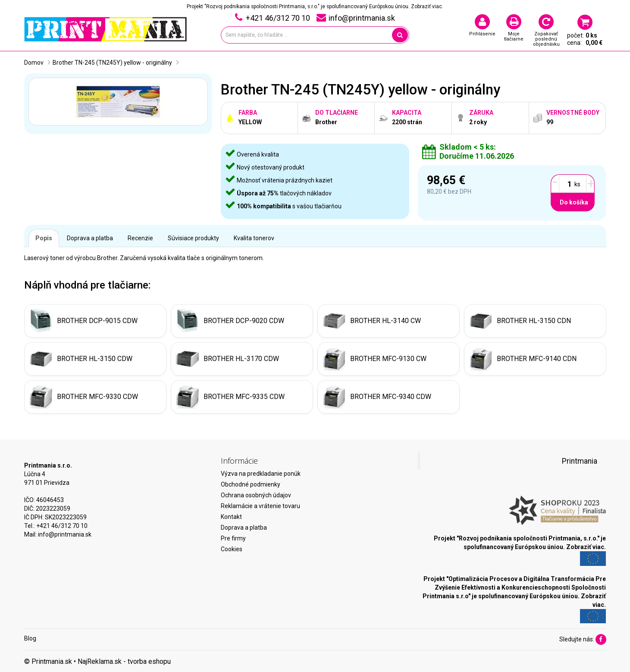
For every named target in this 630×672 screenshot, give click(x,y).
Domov (34, 63)
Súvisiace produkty (193, 238)
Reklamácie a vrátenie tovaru (260, 506)
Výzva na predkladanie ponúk (261, 474)
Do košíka (574, 202)
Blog (30, 638)
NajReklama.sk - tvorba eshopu (124, 661)
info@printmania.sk (65, 534)
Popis (44, 238)
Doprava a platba (90, 238)
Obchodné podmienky (251, 484)
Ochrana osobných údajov (256, 495)
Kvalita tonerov (254, 238)
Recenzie (140, 238)
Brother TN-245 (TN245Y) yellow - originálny (112, 63)
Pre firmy (233, 538)
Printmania (580, 461)
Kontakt (231, 517)
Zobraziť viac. (427, 6)
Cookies (232, 549)
